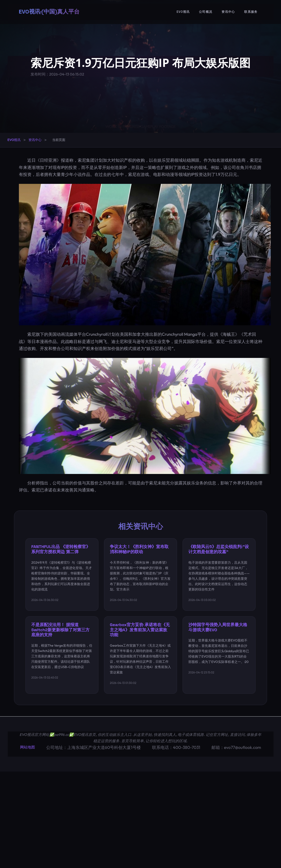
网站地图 (28, 747)
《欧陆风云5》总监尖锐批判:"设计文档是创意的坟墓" (219, 549)
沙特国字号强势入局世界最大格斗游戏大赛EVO (218, 627)
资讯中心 (228, 12)
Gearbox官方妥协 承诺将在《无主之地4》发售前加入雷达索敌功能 (140, 630)
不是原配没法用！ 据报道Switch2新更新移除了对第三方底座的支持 (60, 630)
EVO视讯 (183, 12)
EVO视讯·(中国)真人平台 (49, 12)
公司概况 (206, 12)
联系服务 (251, 12)
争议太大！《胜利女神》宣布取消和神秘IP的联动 (139, 549)
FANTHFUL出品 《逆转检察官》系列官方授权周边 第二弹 (61, 549)
